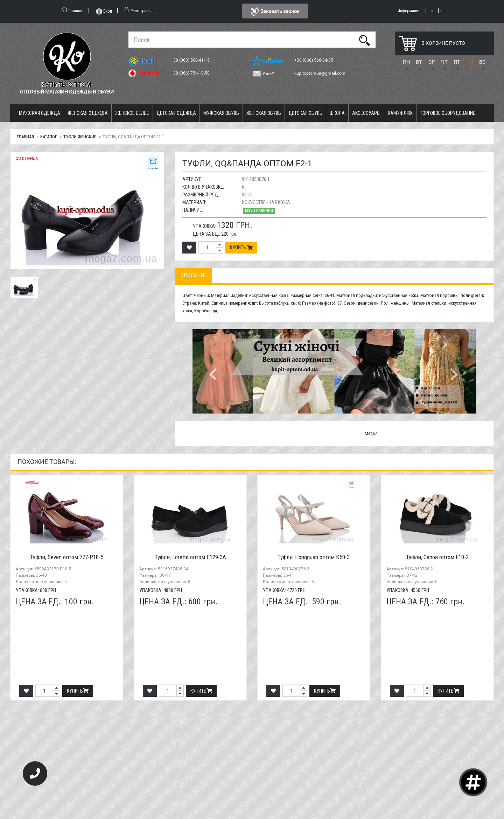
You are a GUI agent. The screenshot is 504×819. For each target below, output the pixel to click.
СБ (470, 62)
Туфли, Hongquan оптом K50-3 (314, 557)
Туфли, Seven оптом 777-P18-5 (67, 557)
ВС (482, 62)
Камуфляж (400, 113)
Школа (337, 113)
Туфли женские (80, 137)
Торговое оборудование (448, 113)
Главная (25, 137)
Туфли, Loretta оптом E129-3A (190, 557)
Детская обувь (305, 113)
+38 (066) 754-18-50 (191, 73)
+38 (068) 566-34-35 (314, 60)
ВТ (419, 62)
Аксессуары (366, 113)
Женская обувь (264, 113)
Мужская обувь (221, 113)
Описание (194, 275)
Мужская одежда (40, 113)
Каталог (49, 137)
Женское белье (132, 113)
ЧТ (444, 62)
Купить (241, 248)
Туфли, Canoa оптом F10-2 (437, 557)
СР (432, 62)
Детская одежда (176, 113)
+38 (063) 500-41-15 (191, 60)
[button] (214, 371)
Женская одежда (88, 113)
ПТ (457, 62)
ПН (406, 62)
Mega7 (371, 433)
